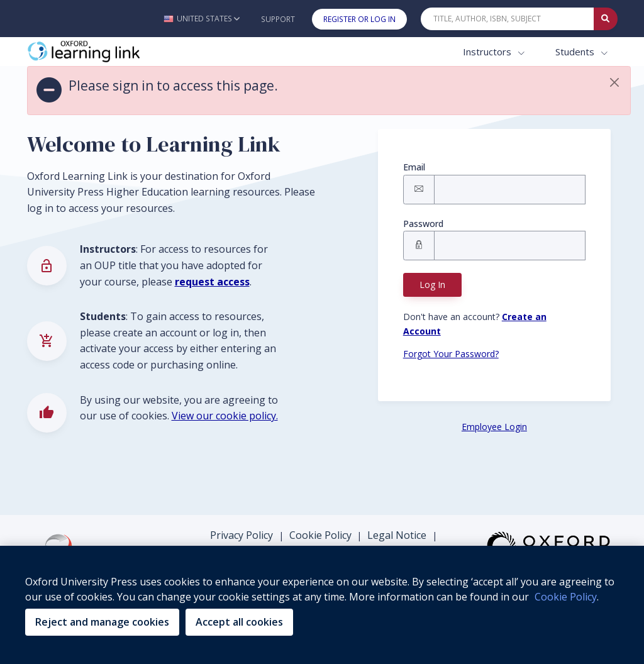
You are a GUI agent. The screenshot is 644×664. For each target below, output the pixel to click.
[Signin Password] (510, 246)
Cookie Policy (320, 535)
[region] (322, 605)
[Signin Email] (510, 190)
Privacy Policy (241, 535)
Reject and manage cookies (102, 622)
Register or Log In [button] (359, 19)
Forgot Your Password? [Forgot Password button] (451, 354)
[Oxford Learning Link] (121, 52)
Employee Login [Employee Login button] (494, 427)
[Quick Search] (508, 19)
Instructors (488, 52)
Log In (432, 285)
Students (576, 52)
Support (278, 19)
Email (414, 167)
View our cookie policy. (225, 416)
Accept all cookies (239, 622)
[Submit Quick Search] (606, 19)
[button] (202, 19)
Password (423, 224)
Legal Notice (397, 535)
